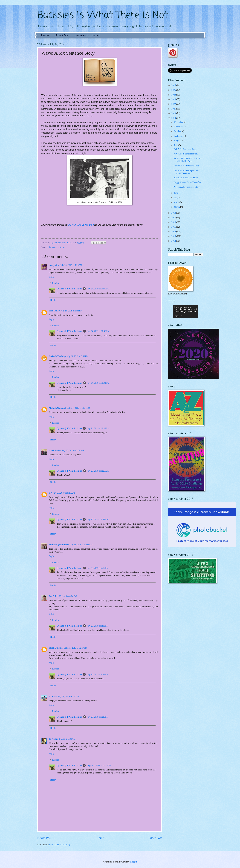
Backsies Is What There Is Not (103, 15)
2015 (174, 227)
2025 (174, 90)
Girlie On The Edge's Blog (81, 225)
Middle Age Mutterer (59, 545)
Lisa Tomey (54, 311)
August (177, 141)
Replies (56, 283)
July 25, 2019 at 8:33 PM (98, 626)
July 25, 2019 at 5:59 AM (73, 450)
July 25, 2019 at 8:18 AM (64, 493)
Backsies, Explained (87, 35)
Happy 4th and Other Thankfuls (187, 182)
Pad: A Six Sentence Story (185, 149)
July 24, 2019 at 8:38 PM (71, 311)
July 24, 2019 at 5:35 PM (71, 265)
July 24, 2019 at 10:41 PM (98, 383)
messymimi (54, 265)
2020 (174, 113)
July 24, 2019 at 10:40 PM (98, 289)
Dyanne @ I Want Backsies (69, 289)
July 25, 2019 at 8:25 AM (98, 471)
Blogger (133, 862)
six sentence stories (57, 247)
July (176, 145)
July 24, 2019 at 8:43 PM (77, 356)
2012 (174, 241)
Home (45, 35)
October (178, 131)
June (176, 193)
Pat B (52, 596)
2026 (174, 85)
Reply (52, 277)
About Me (62, 35)
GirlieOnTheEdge (57, 356)
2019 (174, 118)
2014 (174, 232)
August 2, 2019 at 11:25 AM (99, 766)
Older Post (155, 838)
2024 (174, 95)
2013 (174, 236)
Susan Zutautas (56, 648)
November (179, 127)
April (177, 202)
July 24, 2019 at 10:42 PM (98, 428)
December (179, 122)
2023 (174, 99)
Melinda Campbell (58, 408)
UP (50, 493)
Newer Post (44, 838)
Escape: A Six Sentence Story (186, 166)
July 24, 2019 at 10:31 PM (79, 408)
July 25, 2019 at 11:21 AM (81, 545)
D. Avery (53, 696)
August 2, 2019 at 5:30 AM (64, 739)
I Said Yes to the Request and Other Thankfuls (186, 172)
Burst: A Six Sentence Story (186, 178)
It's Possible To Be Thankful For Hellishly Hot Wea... (188, 160)
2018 (174, 213)
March (177, 207)
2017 (174, 218)
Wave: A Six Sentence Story (186, 154)
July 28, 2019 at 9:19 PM (98, 674)
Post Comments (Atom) (59, 845)
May (176, 198)
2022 (174, 104)
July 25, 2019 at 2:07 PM (98, 568)
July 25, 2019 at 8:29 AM (98, 519)
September (179, 136)
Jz (50, 739)
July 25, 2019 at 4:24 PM (66, 596)
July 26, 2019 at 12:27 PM (76, 648)
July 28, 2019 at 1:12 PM (69, 696)
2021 (174, 109)
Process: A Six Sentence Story (187, 187)
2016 (174, 222)
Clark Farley (55, 450)
